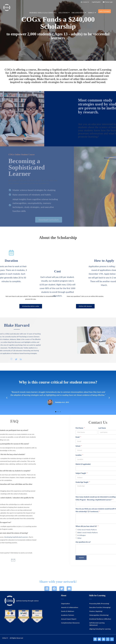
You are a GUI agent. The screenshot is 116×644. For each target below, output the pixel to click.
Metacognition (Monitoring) (99, 615)
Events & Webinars (68, 611)
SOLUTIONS (64, 13)
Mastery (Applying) (96, 611)
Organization (66, 604)
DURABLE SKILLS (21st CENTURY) (43, 13)
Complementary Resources (70, 623)
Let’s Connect (105, 11)
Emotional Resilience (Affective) (100, 619)
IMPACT (92, 13)
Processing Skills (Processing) (99, 604)
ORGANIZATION (79, 13)
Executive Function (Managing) (100, 607)
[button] (56, 412)
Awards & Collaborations (70, 607)
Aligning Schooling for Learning (100, 629)
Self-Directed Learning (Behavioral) (97, 624)
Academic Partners (68, 615)
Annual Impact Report (69, 619)
